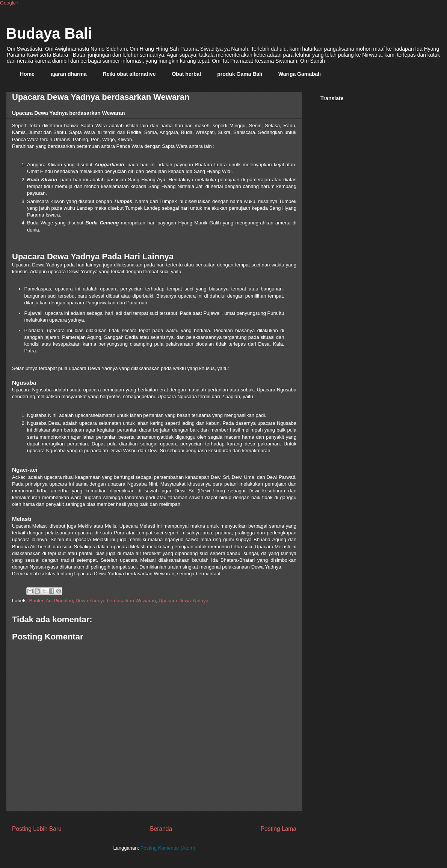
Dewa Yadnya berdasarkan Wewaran (116, 601)
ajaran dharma (69, 74)
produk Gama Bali (240, 74)
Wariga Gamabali (300, 74)
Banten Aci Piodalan (51, 601)
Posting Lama (279, 829)
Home (27, 74)
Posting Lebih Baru (37, 829)
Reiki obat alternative (129, 74)
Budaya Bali (49, 33)
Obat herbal (186, 74)
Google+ (9, 3)
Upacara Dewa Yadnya (183, 601)
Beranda (161, 829)
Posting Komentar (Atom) (168, 848)
